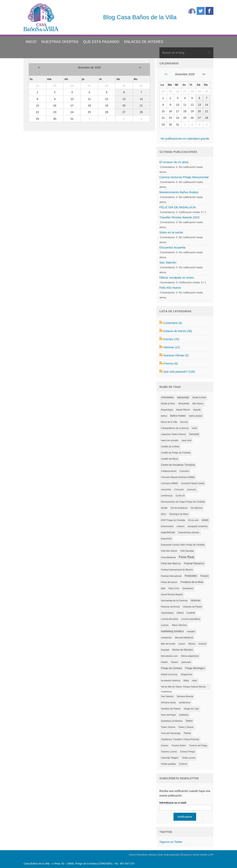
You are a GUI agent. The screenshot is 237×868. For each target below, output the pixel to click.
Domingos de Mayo (179, 514)
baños (164, 416)
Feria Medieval (168, 557)
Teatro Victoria (168, 727)
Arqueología (167, 410)
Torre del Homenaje (171, 733)
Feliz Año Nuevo (170, 288)
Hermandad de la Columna (174, 601)
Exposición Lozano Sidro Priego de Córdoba (183, 545)
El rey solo (193, 520)
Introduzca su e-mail (173, 803)
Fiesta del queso (169, 582)
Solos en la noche (171, 232)
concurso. (192, 489)
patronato (186, 662)
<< (166, 74)
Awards (197, 410)
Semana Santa (168, 702)
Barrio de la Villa (169, 422)
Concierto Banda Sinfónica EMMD (178, 477)
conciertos (166, 489)
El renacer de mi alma (174, 162)
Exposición (166, 539)
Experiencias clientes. (189, 532)
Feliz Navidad (187, 551)
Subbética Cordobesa (172, 721)
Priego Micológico (195, 668)
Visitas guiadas (168, 764)
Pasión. (175, 662)
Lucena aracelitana (191, 619)
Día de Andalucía (179, 508)
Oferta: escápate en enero (177, 277)
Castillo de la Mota (170, 446)
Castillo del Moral (170, 459)
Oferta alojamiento (190, 656)
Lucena (191, 613)
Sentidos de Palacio (171, 709)
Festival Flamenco (194, 563)
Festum (204, 576)
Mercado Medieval (184, 638)
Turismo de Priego (198, 745)
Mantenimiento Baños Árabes (179, 192)
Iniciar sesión (200, 855)
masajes (191, 631)
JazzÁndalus (167, 613)
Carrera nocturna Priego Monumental (184, 177)
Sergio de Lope (191, 709)
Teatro (189, 721)
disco (164, 514)
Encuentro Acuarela (172, 247)
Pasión (164, 662)
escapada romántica (198, 526)
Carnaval (194, 434)
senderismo (185, 702)
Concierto (184, 471)
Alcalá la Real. (168, 404)
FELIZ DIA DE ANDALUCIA (178, 207)
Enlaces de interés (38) (178, 331)
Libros (180, 613)
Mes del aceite (168, 644)
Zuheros (183, 764)
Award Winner (183, 410)
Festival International (171, 576)
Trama (187, 733)
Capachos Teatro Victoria (173, 434)
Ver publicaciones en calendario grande (185, 139)
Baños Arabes (178, 416)
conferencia (167, 496)
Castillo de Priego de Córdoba (176, 453)
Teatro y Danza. (186, 727)
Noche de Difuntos (183, 650)
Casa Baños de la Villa (104, 8)
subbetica (184, 715)
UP (212, 855)
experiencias (168, 532)
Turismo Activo (179, 745)
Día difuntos (197, 508)
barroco (184, 422)
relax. (195, 681)
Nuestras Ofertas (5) (176, 355)
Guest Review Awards (172, 594)
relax (186, 681)
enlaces (181, 526)
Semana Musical (185, 696)
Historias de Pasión (193, 607)
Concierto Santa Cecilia (193, 483)
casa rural (186, 440)
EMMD (205, 520)
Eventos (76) (171, 339)
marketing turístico (172, 631)
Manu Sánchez (180, 625)
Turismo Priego (187, 752)
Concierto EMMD (169, 483)
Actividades (167, 397)
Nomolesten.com (169, 656)
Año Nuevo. (198, 404)
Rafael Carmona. (169, 674)
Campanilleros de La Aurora (175, 428)
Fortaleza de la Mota (192, 582)
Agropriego (183, 397)
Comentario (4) (173, 323)
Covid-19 (180, 496)
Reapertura (187, 674)
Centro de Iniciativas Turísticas (178, 465)
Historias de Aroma (170, 607)
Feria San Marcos (171, 563)
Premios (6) (171, 364)
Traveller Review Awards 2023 (179, 217)
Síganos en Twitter (171, 842)
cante (194, 428)
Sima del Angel (168, 715)
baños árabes (196, 416)
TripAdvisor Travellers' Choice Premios (180, 739)
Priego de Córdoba (171, 668)
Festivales (191, 576)
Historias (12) (172, 347)
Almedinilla (184, 404)
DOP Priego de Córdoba (173, 520)
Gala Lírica (174, 588)
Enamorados (167, 526)
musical (202, 644)
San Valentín (168, 262)
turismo (165, 745)
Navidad (165, 650)
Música (192, 644)
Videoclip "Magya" (170, 758)
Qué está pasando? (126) (179, 372)
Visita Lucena (189, 758)
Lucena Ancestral (170, 619)
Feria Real (186, 557)
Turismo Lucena (169, 752)
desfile (164, 508)
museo (182, 644)
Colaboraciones (169, 471)
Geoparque (188, 588)
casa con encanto (170, 440)
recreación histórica (171, 681)
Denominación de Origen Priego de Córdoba (183, 502)
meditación (166, 638)
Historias (196, 601)
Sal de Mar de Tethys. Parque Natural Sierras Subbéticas (183, 688)
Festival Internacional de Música (177, 570)
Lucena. (165, 625)
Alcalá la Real (199, 397)
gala (163, 588)
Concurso (179, 489)
